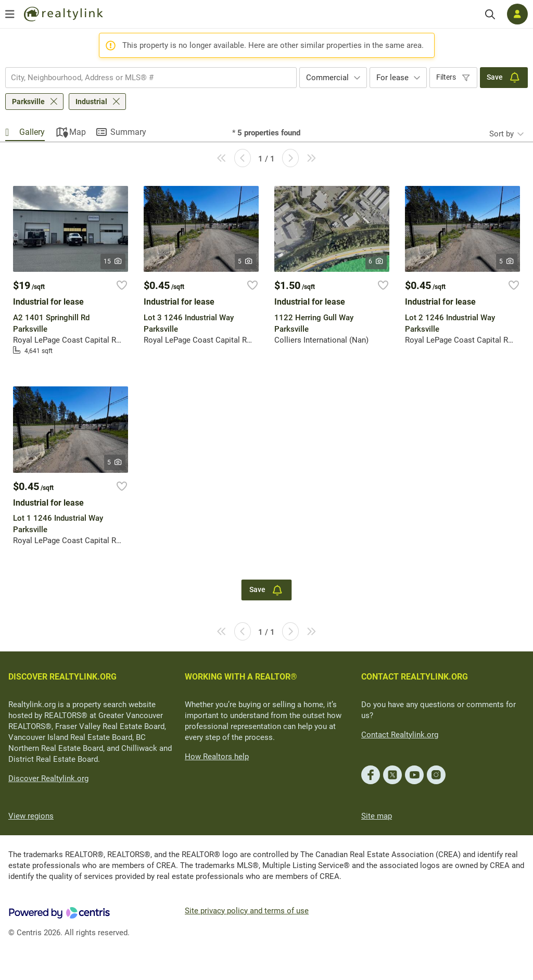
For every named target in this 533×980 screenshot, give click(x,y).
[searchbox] (144, 78)
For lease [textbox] (392, 78)
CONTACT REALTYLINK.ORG (415, 677)
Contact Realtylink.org (400, 735)
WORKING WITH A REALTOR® (241, 677)
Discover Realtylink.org (48, 778)
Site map (377, 816)
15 (113, 261)
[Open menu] (10, 14)
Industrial (91, 102)
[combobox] (151, 78)
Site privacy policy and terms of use (247, 911)
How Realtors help (217, 757)
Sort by (502, 134)
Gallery (32, 132)
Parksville (28, 102)
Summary (128, 132)
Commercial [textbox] (327, 78)
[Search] (490, 14)
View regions (31, 816)
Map (78, 132)
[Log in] (517, 14)
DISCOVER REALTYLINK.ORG (62, 677)
